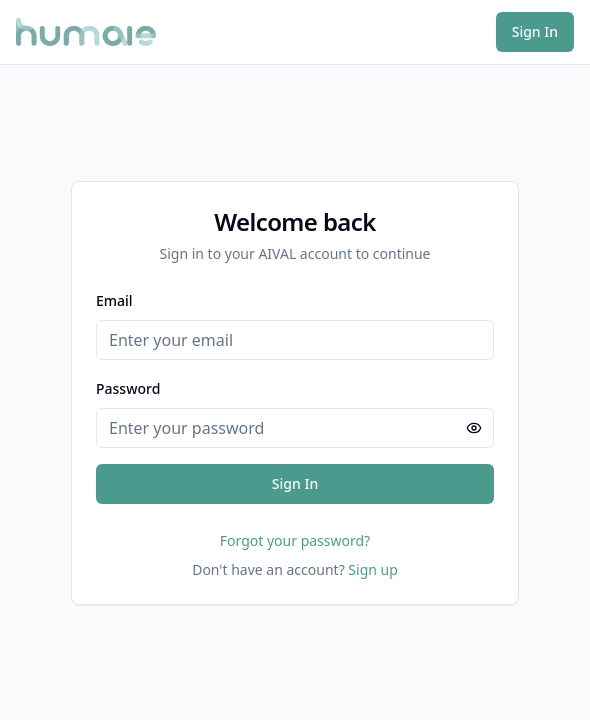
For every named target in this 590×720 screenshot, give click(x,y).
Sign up (372, 569)
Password (128, 388)
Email (114, 300)
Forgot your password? (295, 540)
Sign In (535, 31)
